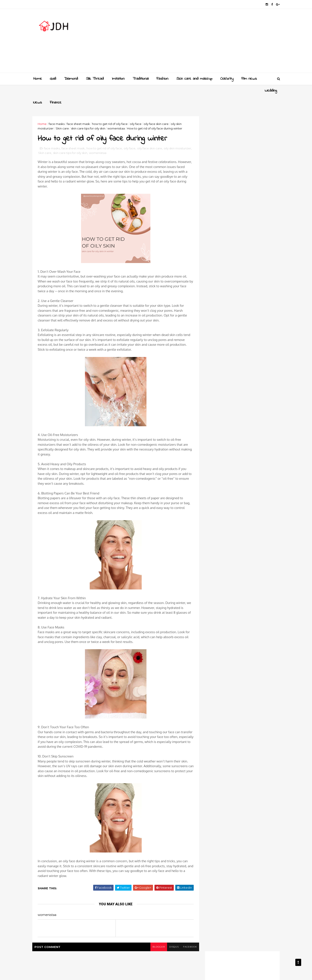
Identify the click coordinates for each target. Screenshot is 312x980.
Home (38, 79)
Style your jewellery (241, 476)
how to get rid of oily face (111, 112)
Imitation (118, 79)
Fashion (162, 79)
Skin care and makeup (194, 79)
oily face (137, 112)
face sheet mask (80, 112)
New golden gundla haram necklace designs (247, 461)
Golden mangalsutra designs (248, 423)
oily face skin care (157, 112)
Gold (53, 79)
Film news (249, 79)
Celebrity (227, 79)
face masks (58, 112)
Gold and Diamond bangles (247, 441)
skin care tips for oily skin (89, 116)
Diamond (71, 79)
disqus (172, 935)
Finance (76, 91)
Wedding (39, 91)
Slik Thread (95, 79)
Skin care (64, 116)
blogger (156, 935)
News (58, 91)
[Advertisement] (199, 42)
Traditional (141, 79)
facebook (188, 935)
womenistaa (117, 116)
